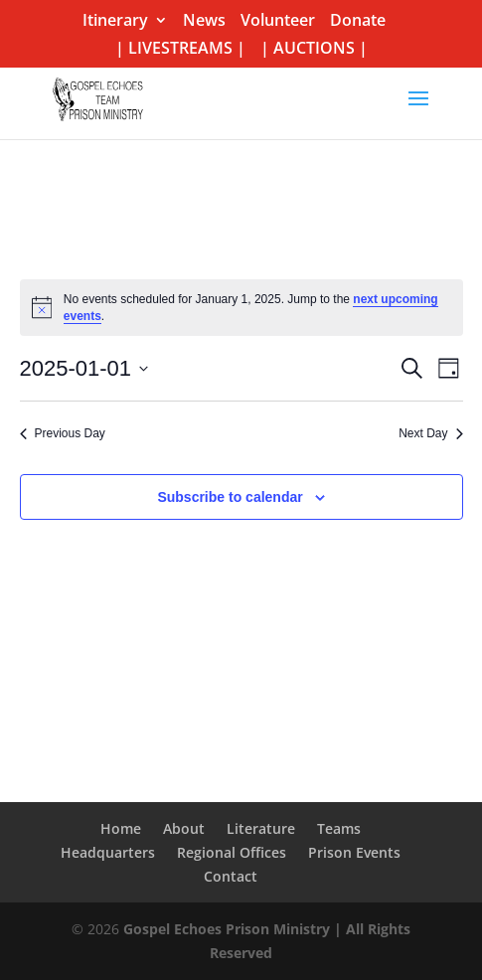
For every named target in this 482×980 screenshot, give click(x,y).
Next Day (430, 433)
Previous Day (63, 433)
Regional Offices (232, 852)
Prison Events (354, 852)
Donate (358, 21)
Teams (339, 828)
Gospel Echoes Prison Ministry (227, 929)
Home (121, 828)
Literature (261, 828)
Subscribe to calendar (230, 497)
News (204, 21)
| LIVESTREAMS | (180, 49)
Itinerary (115, 21)
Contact (231, 876)
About (184, 828)
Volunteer (278, 21)
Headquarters (108, 852)
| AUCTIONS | (314, 49)
